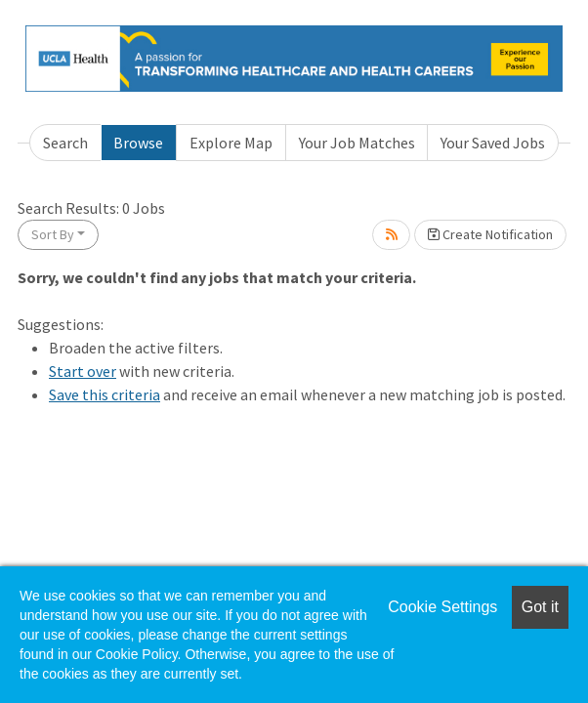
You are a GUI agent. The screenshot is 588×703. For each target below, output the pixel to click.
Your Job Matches (357, 143)
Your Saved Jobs (493, 143)
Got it (540, 607)
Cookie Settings (442, 607)
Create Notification (490, 234)
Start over (83, 371)
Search (65, 143)
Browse (138, 143)
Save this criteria (105, 394)
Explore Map (231, 143)
